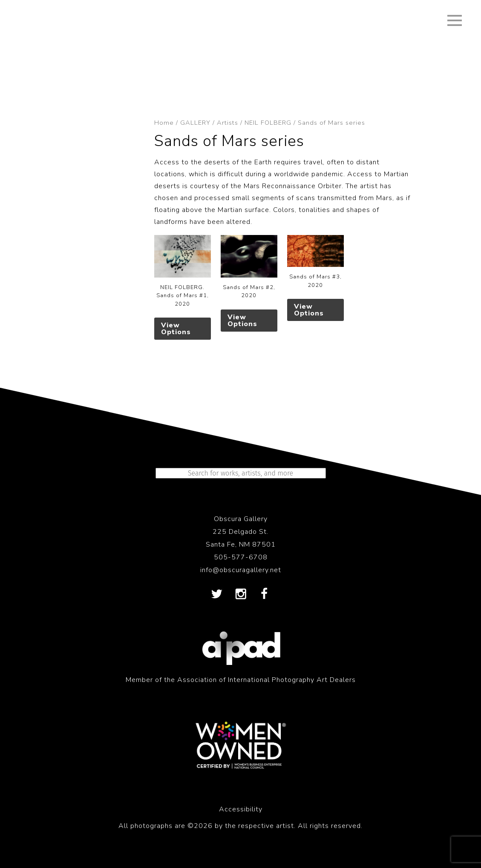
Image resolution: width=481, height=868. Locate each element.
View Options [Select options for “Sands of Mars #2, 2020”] (242, 321)
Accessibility (241, 809)
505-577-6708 (241, 557)
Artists (228, 123)
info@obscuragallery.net (241, 570)
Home (164, 123)
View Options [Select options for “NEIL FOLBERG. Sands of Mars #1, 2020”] (176, 329)
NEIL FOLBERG (268, 123)
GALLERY (195, 123)
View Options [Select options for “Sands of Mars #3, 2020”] (309, 310)
